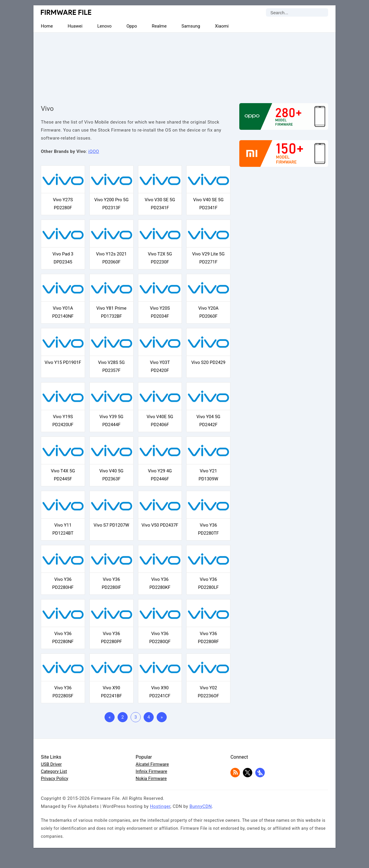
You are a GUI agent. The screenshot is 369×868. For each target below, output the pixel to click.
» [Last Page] (162, 717)
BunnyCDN (201, 806)
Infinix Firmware (151, 771)
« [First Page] (109, 717)
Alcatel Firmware (152, 764)
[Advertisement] (184, 63)
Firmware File (66, 12)
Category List (54, 771)
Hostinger (160, 806)
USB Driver (51, 764)
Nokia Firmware (151, 779)
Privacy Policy (54, 779)
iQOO (94, 151)
